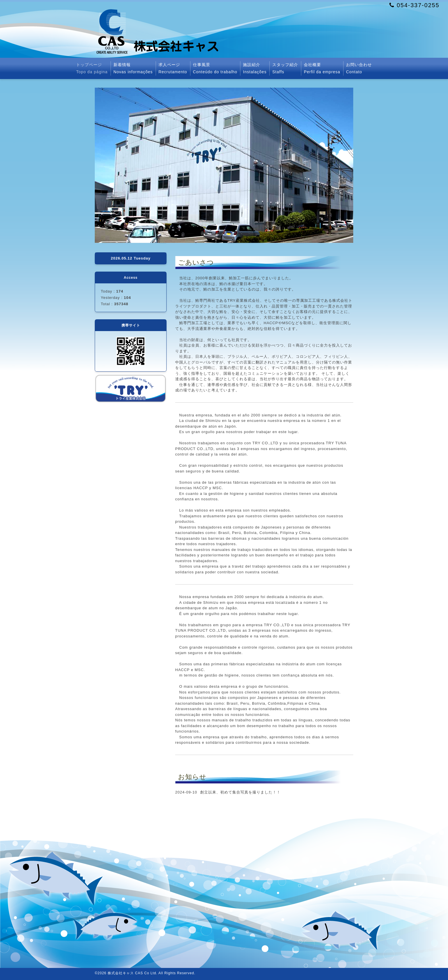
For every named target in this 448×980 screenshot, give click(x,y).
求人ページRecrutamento (173, 68)
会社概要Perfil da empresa (322, 68)
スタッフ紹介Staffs (285, 68)
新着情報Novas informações (133, 68)
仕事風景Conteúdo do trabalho (215, 68)
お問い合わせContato (359, 68)
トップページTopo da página (92, 68)
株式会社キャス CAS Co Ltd (132, 973)
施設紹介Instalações (255, 68)
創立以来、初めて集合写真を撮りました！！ (240, 792)
